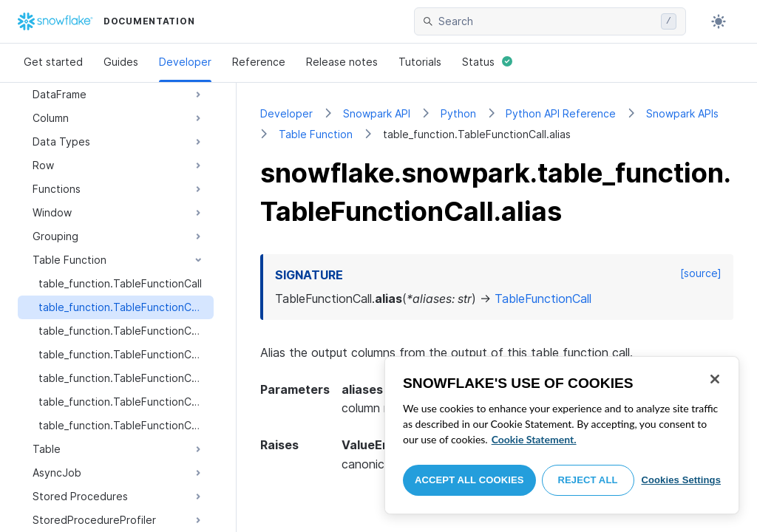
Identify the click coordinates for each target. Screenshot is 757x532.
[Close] (715, 379)
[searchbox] (547, 21)
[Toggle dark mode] (719, 21)
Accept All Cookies (469, 480)
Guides (121, 62)
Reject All (588, 480)
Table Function (316, 134)
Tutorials (420, 62)
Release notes (342, 62)
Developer (185, 62)
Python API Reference (561, 113)
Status (487, 62)
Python (458, 113)
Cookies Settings (681, 480)
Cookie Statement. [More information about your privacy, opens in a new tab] (534, 439)
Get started (53, 62)
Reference (259, 62)
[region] (562, 435)
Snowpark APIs (682, 113)
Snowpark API (377, 113)
